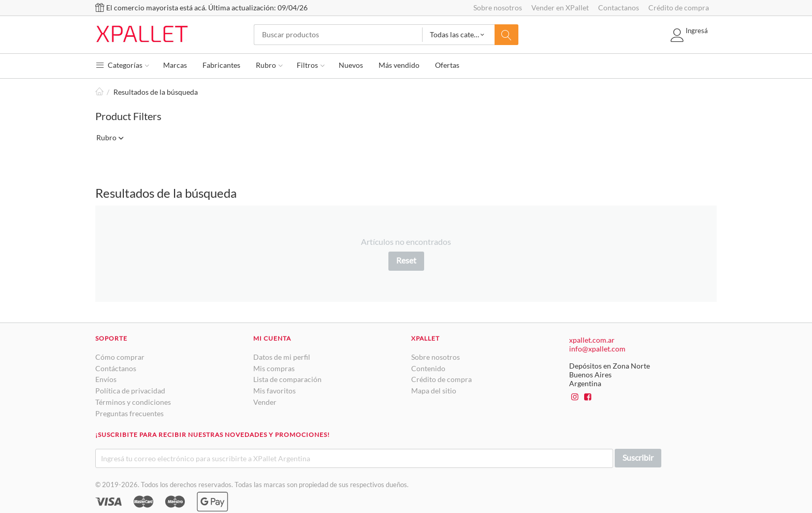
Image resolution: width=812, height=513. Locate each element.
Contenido (428, 368)
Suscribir (638, 457)
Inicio (99, 92)
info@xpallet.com (597, 349)
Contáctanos (116, 368)
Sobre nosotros (498, 8)
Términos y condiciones (133, 402)
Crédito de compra (679, 8)
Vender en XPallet (560, 8)
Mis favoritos (274, 391)
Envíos (106, 379)
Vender (265, 402)
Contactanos (619, 8)
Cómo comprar (120, 357)
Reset (406, 260)
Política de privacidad (130, 391)
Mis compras (274, 368)
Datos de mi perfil (282, 357)
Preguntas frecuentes (129, 413)
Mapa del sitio (434, 391)
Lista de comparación (287, 379)
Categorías (122, 65)
